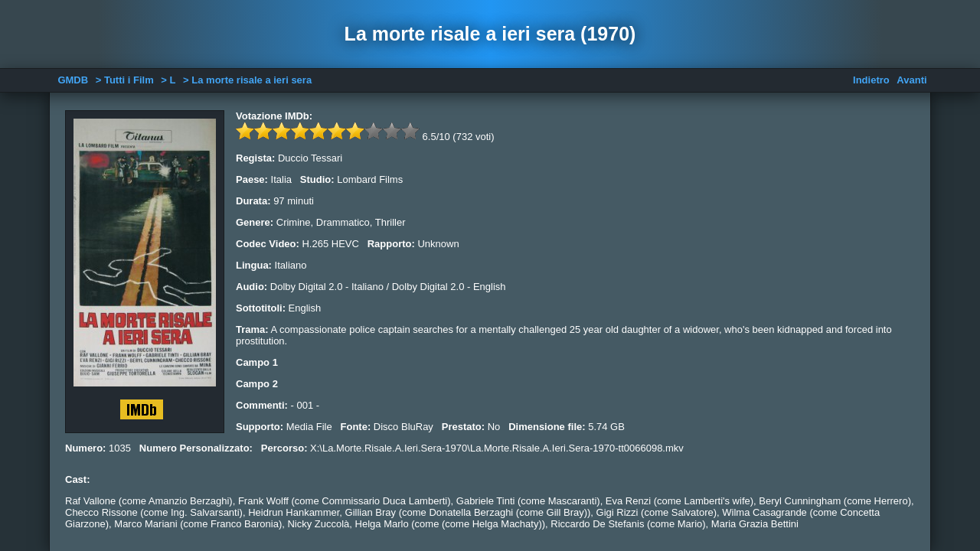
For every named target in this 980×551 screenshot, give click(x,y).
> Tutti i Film (125, 80)
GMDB (73, 80)
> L (168, 80)
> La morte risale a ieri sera (247, 80)
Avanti (911, 80)
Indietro (871, 80)
